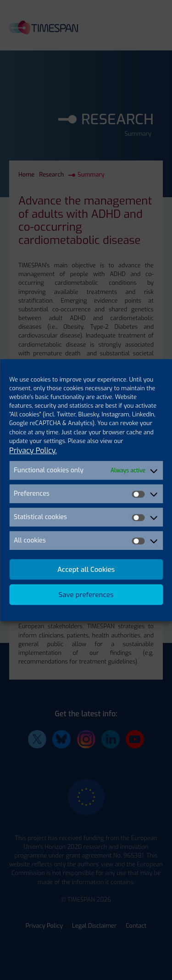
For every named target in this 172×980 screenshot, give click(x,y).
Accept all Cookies (86, 570)
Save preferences (86, 595)
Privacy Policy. (33, 451)
